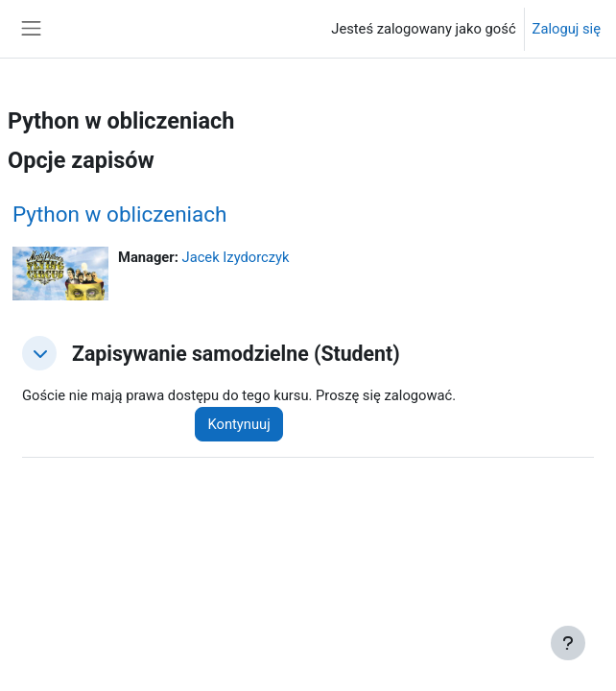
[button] (39, 353)
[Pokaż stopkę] (568, 643)
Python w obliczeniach (120, 214)
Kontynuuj (238, 424)
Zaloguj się (567, 29)
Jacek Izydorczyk (236, 257)
